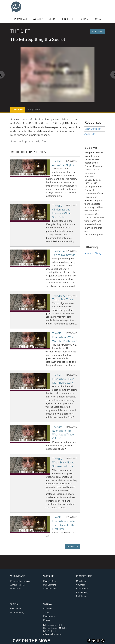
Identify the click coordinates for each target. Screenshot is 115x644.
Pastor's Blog (49, 581)
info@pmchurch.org (52, 634)
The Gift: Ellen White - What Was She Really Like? (65, 337)
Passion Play (82, 593)
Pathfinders (82, 596)
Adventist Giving (93, 253)
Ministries (81, 581)
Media (52, 19)
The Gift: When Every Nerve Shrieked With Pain (64, 463)
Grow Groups (82, 589)
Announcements (18, 585)
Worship (38, 19)
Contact (99, 19)
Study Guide (93, 129)
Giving (85, 19)
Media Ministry (17, 613)
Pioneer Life (68, 19)
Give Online (15, 609)
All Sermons (97, 32)
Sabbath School (50, 589)
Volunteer (81, 585)
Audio (90, 134)
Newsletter (15, 589)
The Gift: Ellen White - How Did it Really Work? (63, 379)
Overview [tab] (18, 110)
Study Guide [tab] (34, 110)
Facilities (48, 609)
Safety (46, 613)
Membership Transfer (20, 581)
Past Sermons (50, 585)
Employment (49, 616)
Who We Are (21, 19)
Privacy (47, 620)
